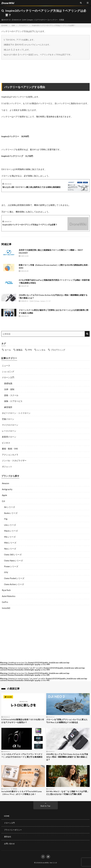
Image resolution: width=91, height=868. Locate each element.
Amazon (6, 483)
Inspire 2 (31, 20)
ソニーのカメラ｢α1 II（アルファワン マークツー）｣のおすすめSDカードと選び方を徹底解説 (22, 756)
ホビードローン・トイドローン (16, 413)
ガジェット (7, 466)
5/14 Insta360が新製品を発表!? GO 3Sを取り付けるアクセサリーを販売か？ (23, 721)
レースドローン (9, 431)
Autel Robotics (9, 596)
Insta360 (6, 608)
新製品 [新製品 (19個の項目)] (19, 350)
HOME (7, 816)
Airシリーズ (10, 507)
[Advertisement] (45, 635)
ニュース (6, 365)
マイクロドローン (10, 425)
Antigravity (7, 489)
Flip (6, 519)
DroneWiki (45, 863)
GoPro (5, 602)
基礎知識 (8, 383)
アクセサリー (42, 20)
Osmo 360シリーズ (13, 555)
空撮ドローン (8, 419)
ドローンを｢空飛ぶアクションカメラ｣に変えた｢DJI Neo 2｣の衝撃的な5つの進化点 (67, 721)
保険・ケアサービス (13, 401)
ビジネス (6, 443)
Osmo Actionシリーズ (14, 584)
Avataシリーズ (11, 513)
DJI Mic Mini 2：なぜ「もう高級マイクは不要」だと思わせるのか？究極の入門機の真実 (68, 793)
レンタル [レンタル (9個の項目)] (41, 350)
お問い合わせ (9, 844)
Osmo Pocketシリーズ (14, 578)
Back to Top (45, 806)
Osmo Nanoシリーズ (13, 561)
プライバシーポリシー (13, 830)
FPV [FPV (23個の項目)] (30, 350)
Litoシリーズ (10, 525)
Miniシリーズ (10, 543)
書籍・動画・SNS (10, 449)
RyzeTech (6, 590)
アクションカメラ (10, 455)
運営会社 (8, 837)
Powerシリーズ (11, 566)
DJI (25, 20)
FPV (6, 572)
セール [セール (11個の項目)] (8, 350)
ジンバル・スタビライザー (14, 460)
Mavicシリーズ (11, 531)
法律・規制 (9, 389)
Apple (4, 495)
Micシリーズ (10, 537)
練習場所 (8, 407)
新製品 (15, 789)
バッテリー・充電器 (57, 20)
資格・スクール (11, 395)
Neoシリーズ (10, 549)
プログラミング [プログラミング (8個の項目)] (58, 350)
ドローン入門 (8, 377)
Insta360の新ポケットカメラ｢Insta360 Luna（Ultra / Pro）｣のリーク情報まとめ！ (21, 793)
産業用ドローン (9, 437)
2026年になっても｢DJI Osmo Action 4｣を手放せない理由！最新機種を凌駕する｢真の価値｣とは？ (67, 757)
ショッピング (8, 371)
